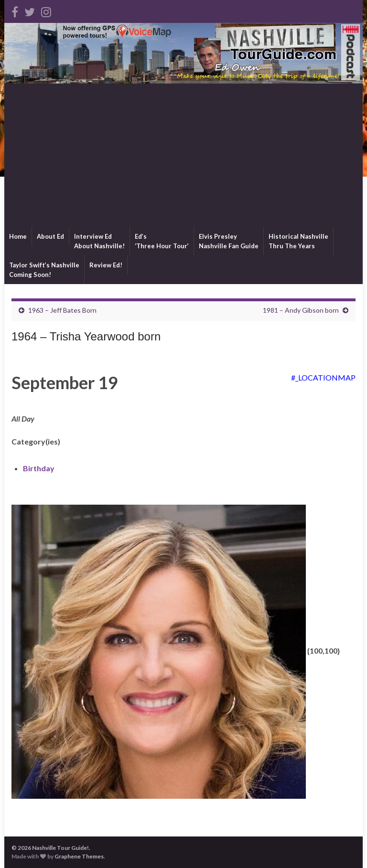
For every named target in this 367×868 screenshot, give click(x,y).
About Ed (50, 236)
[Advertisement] (183, 155)
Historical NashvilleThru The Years (298, 241)
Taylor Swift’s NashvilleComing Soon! (44, 270)
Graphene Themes (79, 856)
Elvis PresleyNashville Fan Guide (229, 241)
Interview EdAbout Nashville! (99, 241)
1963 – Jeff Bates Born (62, 310)
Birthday (39, 468)
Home (18, 236)
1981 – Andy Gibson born (301, 310)
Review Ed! (106, 265)
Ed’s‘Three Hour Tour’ (162, 241)
